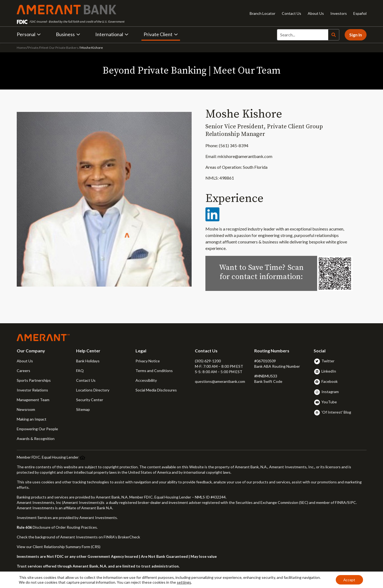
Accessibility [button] (146, 380)
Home (22, 48)
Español (360, 13)
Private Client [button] (161, 34)
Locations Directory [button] (93, 390)
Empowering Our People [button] (37, 429)
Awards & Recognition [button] (36, 439)
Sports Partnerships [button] (34, 380)
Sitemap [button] (83, 409)
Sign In (356, 35)
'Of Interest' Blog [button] (336, 412)
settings (184, 582)
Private (33, 48)
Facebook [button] (330, 381)
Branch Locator (262, 13)
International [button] (112, 34)
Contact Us (292, 13)
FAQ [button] (80, 371)
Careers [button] (23, 371)
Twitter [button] (328, 361)
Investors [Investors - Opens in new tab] (339, 13)
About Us (316, 13)
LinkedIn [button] (329, 371)
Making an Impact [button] (32, 419)
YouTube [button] (329, 402)
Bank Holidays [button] (88, 361)
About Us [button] (25, 361)
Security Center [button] (90, 400)
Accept (349, 580)
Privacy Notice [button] (148, 361)
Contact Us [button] (86, 380)
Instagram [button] (330, 392)
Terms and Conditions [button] (154, 371)
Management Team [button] (33, 400)
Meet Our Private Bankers (59, 48)
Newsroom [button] (26, 409)
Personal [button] (29, 34)
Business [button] (68, 34)
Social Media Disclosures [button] (156, 390)
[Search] (303, 35)
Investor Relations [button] (32, 390)
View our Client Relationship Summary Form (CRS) (59, 547)
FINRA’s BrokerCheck (122, 537)
